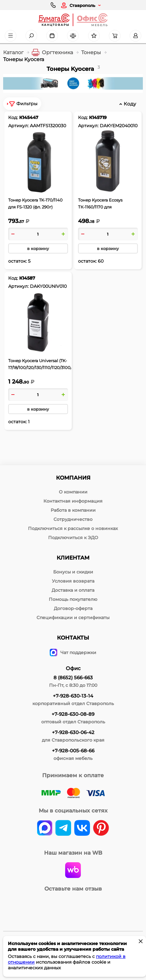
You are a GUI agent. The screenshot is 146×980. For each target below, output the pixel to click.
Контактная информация (73, 501)
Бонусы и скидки (73, 572)
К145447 (29, 117)
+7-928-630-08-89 (73, 714)
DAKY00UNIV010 (48, 286)
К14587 (27, 278)
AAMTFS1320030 (48, 126)
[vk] (45, 829)
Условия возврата (73, 581)
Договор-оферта (73, 608)
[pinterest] (101, 829)
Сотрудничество (73, 519)
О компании (73, 492)
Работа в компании (73, 510)
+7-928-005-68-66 (73, 751)
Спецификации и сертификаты (73, 618)
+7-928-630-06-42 (73, 732)
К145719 (98, 117)
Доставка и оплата (73, 590)
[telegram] (63, 829)
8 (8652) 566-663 (73, 678)
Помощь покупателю (73, 599)
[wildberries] (73, 871)
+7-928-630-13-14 (73, 696)
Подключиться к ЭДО (73, 538)
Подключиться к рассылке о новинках (73, 528)
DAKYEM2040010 (119, 126)
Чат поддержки (73, 652)
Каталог (13, 52)
